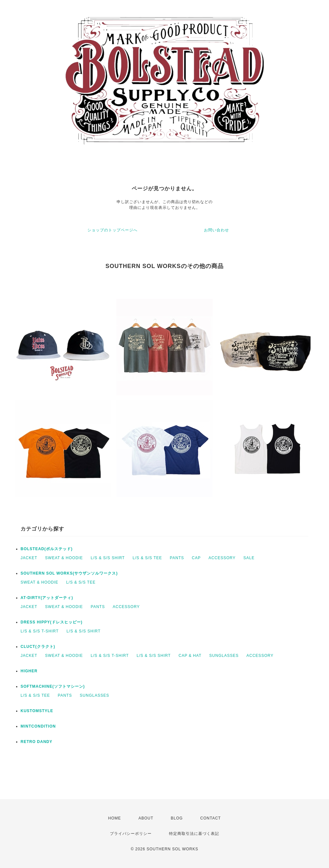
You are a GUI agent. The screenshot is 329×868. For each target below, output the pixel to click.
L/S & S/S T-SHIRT (40, 631)
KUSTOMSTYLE (37, 711)
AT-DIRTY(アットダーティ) (47, 598)
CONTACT (210, 818)
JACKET (29, 558)
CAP (196, 558)
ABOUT (146, 818)
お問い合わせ (217, 230)
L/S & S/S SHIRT (108, 558)
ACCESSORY (222, 558)
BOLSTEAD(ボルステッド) (47, 549)
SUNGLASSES (224, 656)
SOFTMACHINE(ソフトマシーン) (53, 686)
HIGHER (29, 671)
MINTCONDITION (38, 726)
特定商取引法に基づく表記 (194, 834)
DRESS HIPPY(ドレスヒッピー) (52, 622)
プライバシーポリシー (131, 834)
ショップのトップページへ (112, 230)
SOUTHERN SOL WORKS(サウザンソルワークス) (69, 573)
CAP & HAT (190, 656)
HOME (115, 818)
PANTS (177, 558)
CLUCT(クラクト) (38, 647)
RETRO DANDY (36, 742)
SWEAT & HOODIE (64, 558)
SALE (249, 558)
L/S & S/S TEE (147, 558)
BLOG (177, 818)
